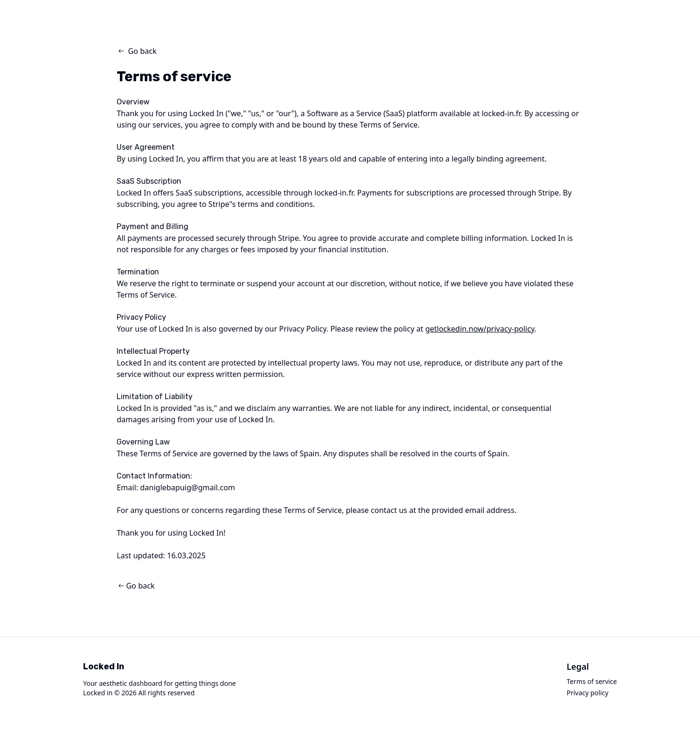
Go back (137, 51)
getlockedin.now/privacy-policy (480, 329)
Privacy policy (587, 693)
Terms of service (592, 681)
